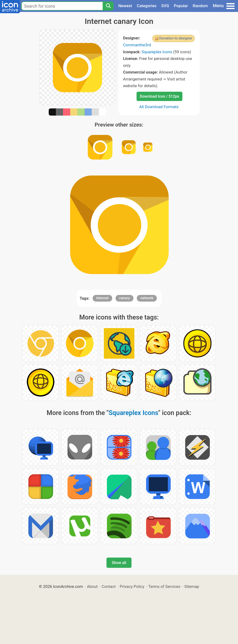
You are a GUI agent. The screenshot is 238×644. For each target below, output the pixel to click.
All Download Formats (159, 107)
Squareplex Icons (157, 52)
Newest (125, 6)
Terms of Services (164, 586)
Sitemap (192, 586)
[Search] (108, 6)
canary (124, 298)
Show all (119, 563)
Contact (109, 586)
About (92, 586)
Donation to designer (176, 38)
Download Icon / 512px (159, 96)
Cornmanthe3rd (137, 45)
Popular (181, 6)
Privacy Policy (132, 586)
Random (200, 6)
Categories (147, 6)
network (147, 298)
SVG (165, 6)
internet (102, 298)
